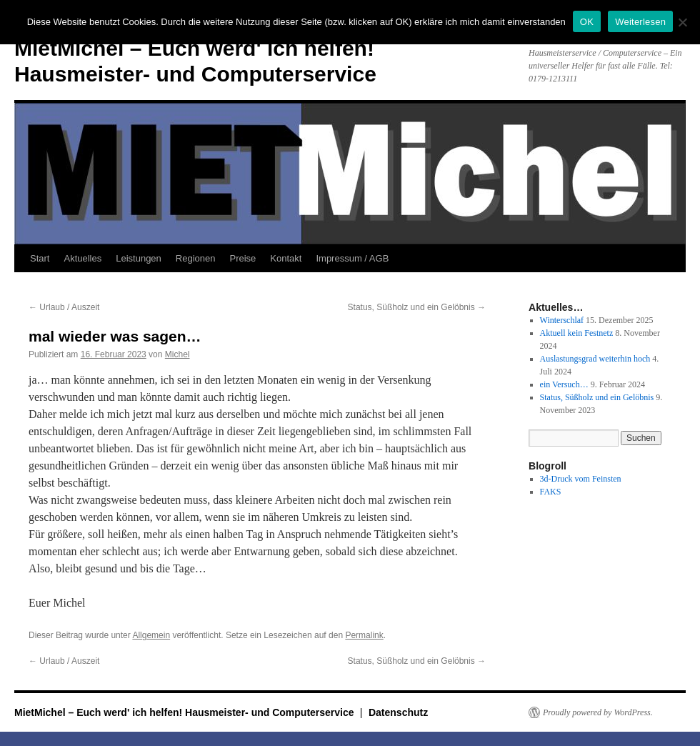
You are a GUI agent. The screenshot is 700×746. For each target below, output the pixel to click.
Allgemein (151, 635)
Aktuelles (82, 258)
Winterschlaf (562, 320)
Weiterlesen (640, 22)
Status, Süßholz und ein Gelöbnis (417, 307)
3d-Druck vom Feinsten (581, 479)
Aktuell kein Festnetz (577, 333)
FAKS (551, 492)
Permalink (364, 635)
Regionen (196, 258)
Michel (177, 354)
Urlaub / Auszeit (64, 307)
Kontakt (286, 258)
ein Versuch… (564, 384)
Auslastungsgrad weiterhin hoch (595, 359)
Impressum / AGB (352, 258)
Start (40, 258)
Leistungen (139, 258)
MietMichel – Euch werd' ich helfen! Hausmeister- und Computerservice (185, 712)
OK (587, 22)
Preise (243, 258)
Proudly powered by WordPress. (598, 712)
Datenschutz (398, 712)
